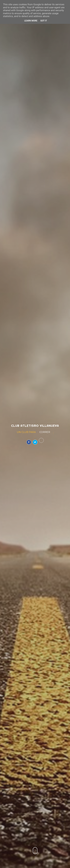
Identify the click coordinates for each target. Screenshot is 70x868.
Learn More (31, 21)
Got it (44, 21)
